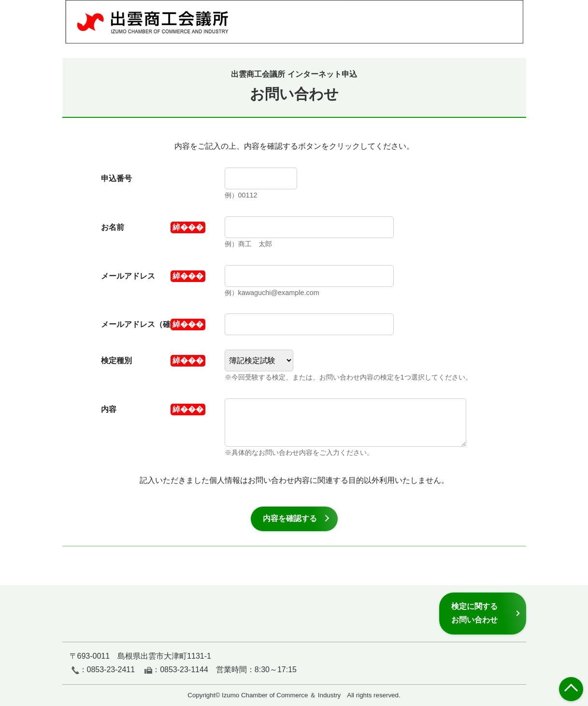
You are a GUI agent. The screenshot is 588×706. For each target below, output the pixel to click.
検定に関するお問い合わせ (474, 613)
